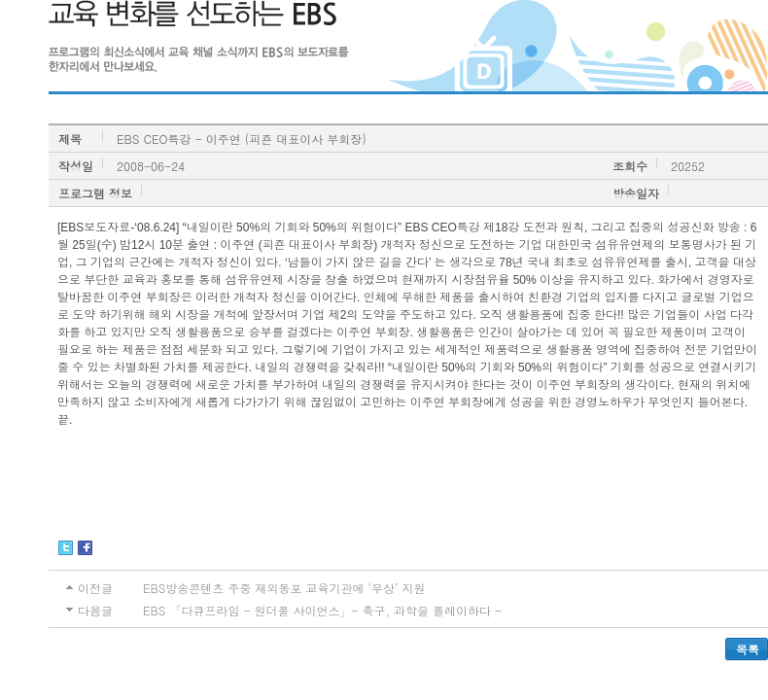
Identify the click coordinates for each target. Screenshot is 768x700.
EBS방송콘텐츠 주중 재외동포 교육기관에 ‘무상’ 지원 (284, 588)
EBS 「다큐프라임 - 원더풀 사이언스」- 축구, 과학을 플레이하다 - (322, 610)
